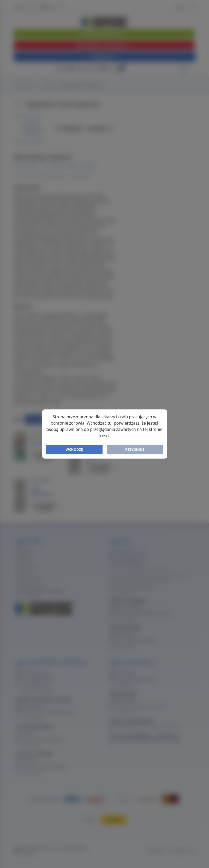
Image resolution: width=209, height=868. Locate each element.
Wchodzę (74, 449)
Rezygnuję (135, 449)
